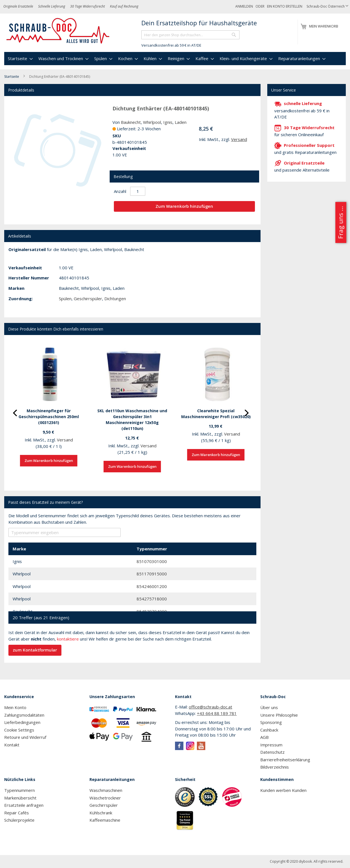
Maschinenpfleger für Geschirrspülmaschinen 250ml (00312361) (49, 417)
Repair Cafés (17, 813)
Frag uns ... (340, 222)
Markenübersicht (20, 798)
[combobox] (190, 35)
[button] (327, 7)
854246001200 (152, 586)
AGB (264, 737)
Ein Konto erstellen (285, 6)
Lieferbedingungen (22, 722)
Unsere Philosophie (279, 715)
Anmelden (244, 6)
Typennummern (19, 790)
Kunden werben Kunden (283, 790)
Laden (181, 122)
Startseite (12, 77)
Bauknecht (131, 122)
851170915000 (152, 574)
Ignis (168, 122)
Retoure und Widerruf (25, 737)
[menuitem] (20, 59)
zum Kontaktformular (35, 650)
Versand (239, 139)
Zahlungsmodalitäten (24, 715)
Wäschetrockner (105, 798)
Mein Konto (15, 707)
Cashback (269, 730)
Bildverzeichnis (275, 767)
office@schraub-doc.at (210, 707)
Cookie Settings (19, 730)
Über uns (269, 707)
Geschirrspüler (88, 299)
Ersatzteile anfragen (24, 805)
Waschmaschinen (106, 790)
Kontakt (12, 745)
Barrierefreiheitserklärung (285, 760)
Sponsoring (271, 722)
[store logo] (58, 31)
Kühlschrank (101, 813)
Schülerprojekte (19, 820)
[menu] (175, 59)
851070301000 (152, 561)
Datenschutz (272, 752)
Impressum (271, 745)
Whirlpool (152, 122)
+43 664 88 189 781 (217, 713)
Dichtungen (115, 299)
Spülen (65, 299)
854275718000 (152, 599)
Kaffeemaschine (105, 820)
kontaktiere (68, 639)
